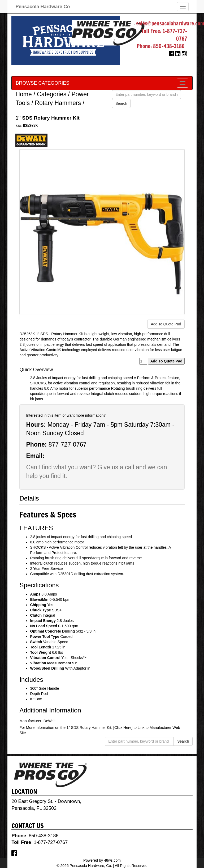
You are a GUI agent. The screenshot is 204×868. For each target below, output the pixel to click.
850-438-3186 (169, 46)
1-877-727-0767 (175, 35)
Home (23, 94)
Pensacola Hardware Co (43, 7)
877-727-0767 (68, 444)
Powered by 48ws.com (102, 860)
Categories (52, 94)
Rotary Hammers (58, 103)
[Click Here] (123, 728)
